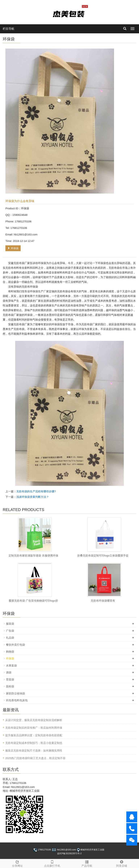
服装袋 (10, 624)
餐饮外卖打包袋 (15, 645)
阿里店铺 (122, 863)
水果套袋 (11, 665)
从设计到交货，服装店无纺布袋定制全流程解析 (34, 720)
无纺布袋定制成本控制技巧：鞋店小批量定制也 (34, 743)
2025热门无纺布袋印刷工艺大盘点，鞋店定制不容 (35, 758)
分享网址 (17, 863)
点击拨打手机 (52, 863)
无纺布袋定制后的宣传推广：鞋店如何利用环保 (34, 728)
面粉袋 (10, 686)
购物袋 (10, 652)
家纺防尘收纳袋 (15, 693)
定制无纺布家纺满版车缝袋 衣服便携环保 (33, 556)
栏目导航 (9, 29)
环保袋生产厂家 (39, 291)
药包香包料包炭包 (17, 700)
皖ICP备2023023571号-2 (69, 854)
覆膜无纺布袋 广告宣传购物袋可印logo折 (33, 601)
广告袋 (10, 631)
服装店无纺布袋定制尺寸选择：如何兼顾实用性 (34, 750)
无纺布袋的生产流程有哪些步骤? (36, 491)
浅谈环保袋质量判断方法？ (33, 497)
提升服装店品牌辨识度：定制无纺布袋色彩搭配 (34, 735)
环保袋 (13, 248)
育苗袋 (10, 679)
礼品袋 (10, 638)
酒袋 (9, 672)
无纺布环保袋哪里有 (103, 601)
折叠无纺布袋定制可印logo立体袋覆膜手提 (103, 556)
